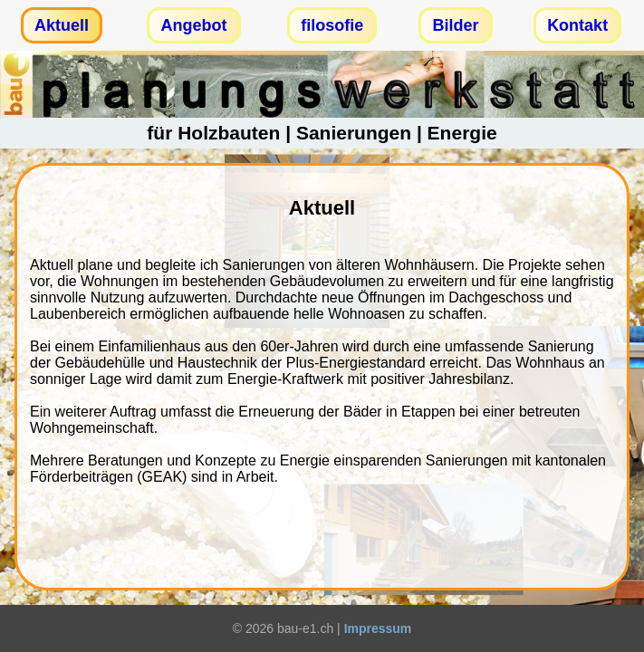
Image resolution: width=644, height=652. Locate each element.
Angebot (194, 25)
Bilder (455, 25)
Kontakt (577, 25)
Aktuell (62, 25)
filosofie (332, 25)
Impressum (378, 628)
